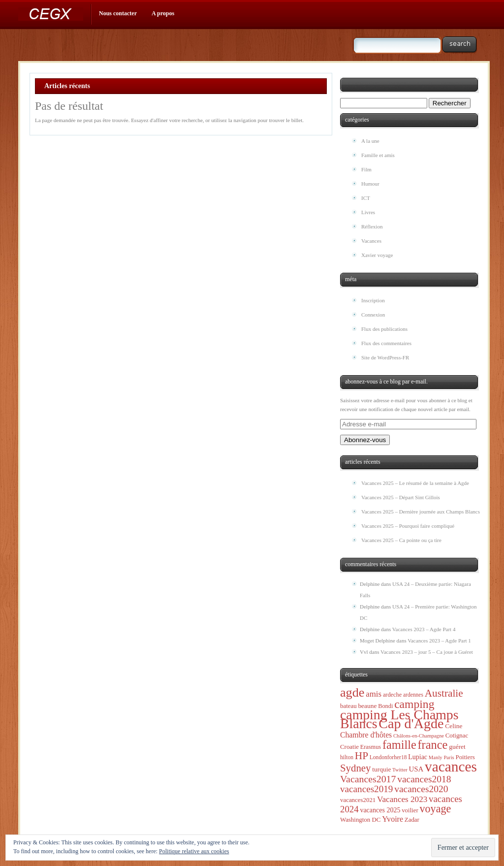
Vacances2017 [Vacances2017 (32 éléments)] (368, 779)
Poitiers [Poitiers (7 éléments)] (465, 757)
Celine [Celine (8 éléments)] (454, 726)
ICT (366, 198)
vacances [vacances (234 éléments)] (451, 767)
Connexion (373, 315)
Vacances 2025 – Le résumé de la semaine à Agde (415, 483)
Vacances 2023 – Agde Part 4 (424, 629)
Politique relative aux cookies (194, 851)
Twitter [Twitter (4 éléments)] (400, 770)
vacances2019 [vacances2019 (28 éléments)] (366, 789)
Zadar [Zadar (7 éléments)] (412, 820)
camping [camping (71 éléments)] (414, 704)
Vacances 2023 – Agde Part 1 (439, 641)
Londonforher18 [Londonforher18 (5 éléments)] (388, 757)
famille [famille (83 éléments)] (399, 745)
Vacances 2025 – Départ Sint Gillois (401, 497)
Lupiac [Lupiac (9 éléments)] (418, 757)
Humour (370, 184)
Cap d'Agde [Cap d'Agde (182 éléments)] (411, 723)
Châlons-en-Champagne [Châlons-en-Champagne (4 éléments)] (419, 736)
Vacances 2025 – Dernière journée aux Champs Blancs (421, 512)
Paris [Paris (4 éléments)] (449, 757)
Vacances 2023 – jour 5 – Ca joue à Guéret (427, 652)
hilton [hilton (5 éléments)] (347, 757)
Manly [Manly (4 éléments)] (436, 757)
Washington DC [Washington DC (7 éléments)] (360, 820)
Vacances (371, 241)
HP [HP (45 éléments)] (362, 756)
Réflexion (372, 226)
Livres (368, 212)
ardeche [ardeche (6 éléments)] (392, 695)
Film (366, 169)
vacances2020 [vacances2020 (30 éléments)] (421, 789)
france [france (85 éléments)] (432, 745)
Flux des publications (384, 329)
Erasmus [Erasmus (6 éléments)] (371, 747)
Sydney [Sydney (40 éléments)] (356, 768)
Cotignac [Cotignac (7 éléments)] (457, 736)
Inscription (373, 300)
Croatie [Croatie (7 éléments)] (349, 747)
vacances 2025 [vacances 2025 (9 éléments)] (380, 810)
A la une (370, 141)
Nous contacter (118, 13)
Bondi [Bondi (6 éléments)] (385, 706)
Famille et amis (378, 155)
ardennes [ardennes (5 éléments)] (413, 695)
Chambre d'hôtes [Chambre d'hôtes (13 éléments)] (366, 735)
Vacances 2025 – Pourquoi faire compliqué (408, 526)
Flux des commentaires (386, 343)
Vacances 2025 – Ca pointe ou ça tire (401, 540)
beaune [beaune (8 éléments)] (367, 706)
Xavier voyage (377, 255)
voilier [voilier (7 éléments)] (410, 810)
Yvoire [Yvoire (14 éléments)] (393, 819)
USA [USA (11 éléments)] (416, 769)
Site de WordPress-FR (385, 357)
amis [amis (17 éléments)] (374, 694)
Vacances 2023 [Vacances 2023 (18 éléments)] (402, 799)
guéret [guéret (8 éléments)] (457, 747)
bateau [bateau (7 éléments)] (348, 706)
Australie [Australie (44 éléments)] (444, 693)
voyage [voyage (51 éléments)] (436, 809)
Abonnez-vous (365, 440)
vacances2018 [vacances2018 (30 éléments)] (424, 779)
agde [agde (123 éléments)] (352, 692)
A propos (163, 13)
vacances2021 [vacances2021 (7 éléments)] (358, 800)
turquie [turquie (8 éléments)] (381, 769)
